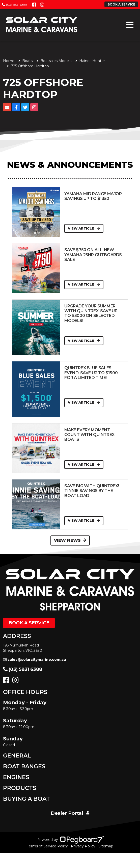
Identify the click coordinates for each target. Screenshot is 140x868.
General (17, 756)
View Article (84, 228)
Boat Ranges (24, 766)
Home (9, 61)
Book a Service (29, 623)
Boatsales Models (56, 61)
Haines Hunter (92, 61)
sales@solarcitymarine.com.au (35, 660)
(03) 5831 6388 (15, 5)
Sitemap (106, 846)
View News (70, 540)
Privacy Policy (83, 846)
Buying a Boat (26, 799)
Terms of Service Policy (47, 846)
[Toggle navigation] (130, 25)
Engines (16, 777)
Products (20, 788)
